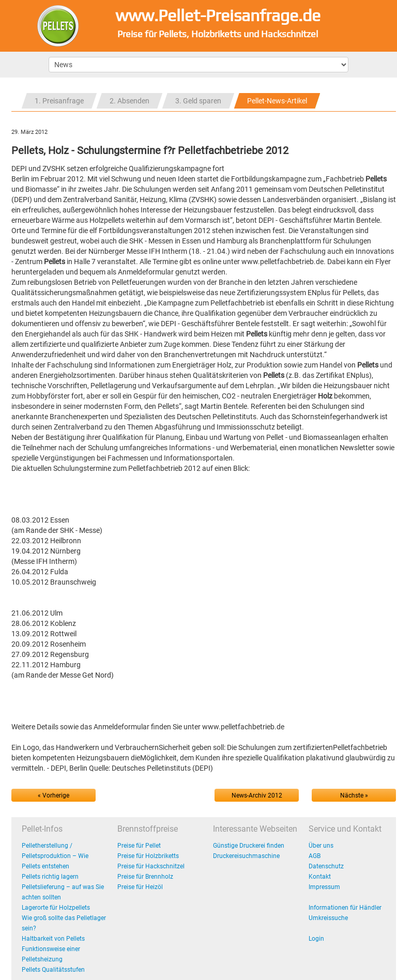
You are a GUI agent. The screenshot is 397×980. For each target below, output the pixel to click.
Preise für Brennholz (145, 877)
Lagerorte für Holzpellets (56, 908)
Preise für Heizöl (140, 887)
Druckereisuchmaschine (246, 856)
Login (316, 939)
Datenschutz (326, 866)
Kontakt (320, 877)
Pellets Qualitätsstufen (53, 970)
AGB (315, 856)
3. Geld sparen (198, 101)
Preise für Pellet (139, 846)
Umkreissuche (328, 918)
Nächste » (354, 795)
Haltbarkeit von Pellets (53, 939)
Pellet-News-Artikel (277, 101)
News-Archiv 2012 (257, 795)
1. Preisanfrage (59, 101)
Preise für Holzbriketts (148, 856)
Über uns (321, 846)
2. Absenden (129, 101)
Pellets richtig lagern (50, 877)
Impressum (324, 887)
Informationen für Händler (345, 908)
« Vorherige (54, 795)
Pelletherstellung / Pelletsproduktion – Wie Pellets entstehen (55, 856)
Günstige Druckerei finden (249, 846)
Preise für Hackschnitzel (151, 866)
